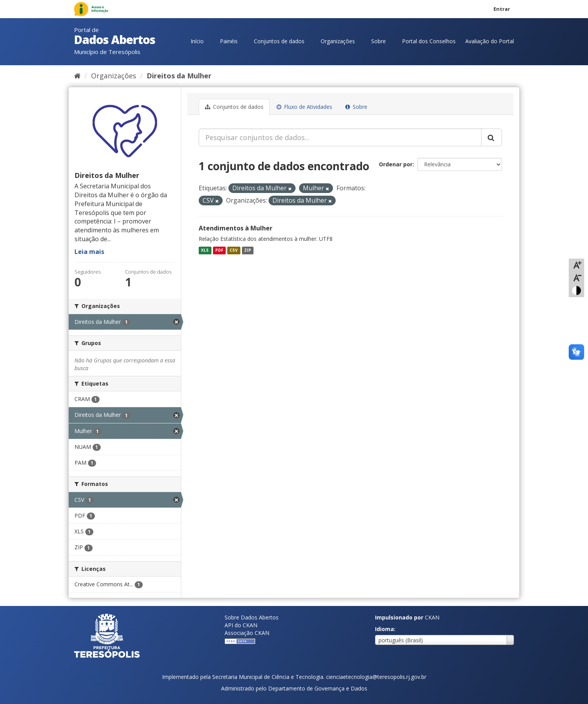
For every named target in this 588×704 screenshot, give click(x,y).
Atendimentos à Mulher (236, 228)
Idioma (384, 629)
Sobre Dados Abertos (252, 617)
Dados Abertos (115, 40)
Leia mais (89, 252)
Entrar (502, 9)
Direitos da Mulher (179, 76)
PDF (219, 250)
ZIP (248, 250)
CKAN (432, 617)
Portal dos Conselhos (429, 41)
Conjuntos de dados (279, 41)
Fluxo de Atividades (304, 107)
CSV (234, 250)
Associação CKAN (247, 633)
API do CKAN (241, 625)
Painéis (229, 41)
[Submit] (492, 137)
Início (197, 41)
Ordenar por (396, 164)
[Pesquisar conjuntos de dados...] (340, 137)
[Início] (77, 76)
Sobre (378, 41)
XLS (205, 250)
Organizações (338, 41)
